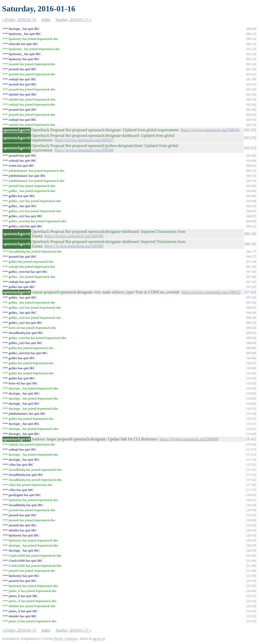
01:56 (251, 89)
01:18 (251, 69)
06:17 (251, 251)
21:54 (251, 581)
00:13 (251, 34)
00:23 (251, 44)
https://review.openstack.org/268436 (210, 130)
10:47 (251, 363)
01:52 (251, 84)
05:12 (251, 206)
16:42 (250, 439)
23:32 (251, 601)
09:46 (251, 348)
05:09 (251, 201)
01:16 (251, 64)
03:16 (251, 120)
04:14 (251, 176)
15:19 (251, 414)
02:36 (251, 104)
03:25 (250, 130)
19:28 (251, 520)
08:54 (251, 328)
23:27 (251, 596)
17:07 (251, 449)
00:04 (251, 29)
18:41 (251, 500)
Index (46, 20)
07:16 (251, 262)
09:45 (251, 343)
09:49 (251, 353)
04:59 (251, 186)
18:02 (251, 495)
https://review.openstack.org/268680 (189, 439)
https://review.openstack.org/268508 (84, 150)
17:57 (251, 490)
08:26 (251, 307)
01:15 (251, 59)
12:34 (251, 378)
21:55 (251, 586)
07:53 (251, 297)
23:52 (251, 616)
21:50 (251, 571)
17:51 (251, 465)
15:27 (251, 419)
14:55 (251, 408)
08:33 (251, 323)
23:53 (251, 621)
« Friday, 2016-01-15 (19, 20)
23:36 (251, 611)
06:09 (251, 221)
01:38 (251, 79)
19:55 (251, 530)
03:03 (251, 115)
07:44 (250, 292)
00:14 (251, 39)
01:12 (251, 49)
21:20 (251, 555)
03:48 (251, 160)
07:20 (251, 277)
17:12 (251, 454)
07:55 (251, 302)
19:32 (251, 525)
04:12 (251, 171)
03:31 (250, 148)
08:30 (251, 318)
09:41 (251, 333)
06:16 (250, 234)
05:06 (251, 191)
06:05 (251, 211)
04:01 (251, 166)
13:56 (251, 388)
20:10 (251, 535)
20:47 (251, 545)
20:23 (251, 540)
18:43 (251, 505)
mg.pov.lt (98, 639)
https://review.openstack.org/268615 (211, 292)
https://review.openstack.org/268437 (84, 140)
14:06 (251, 398)
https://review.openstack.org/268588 (74, 236)
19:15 (251, 515)
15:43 (251, 434)
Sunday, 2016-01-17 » (74, 20)
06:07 (251, 216)
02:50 (251, 109)
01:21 (251, 74)
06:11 (251, 226)
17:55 (251, 485)
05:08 (251, 196)
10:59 (251, 368)
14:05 (251, 393)
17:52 (251, 470)
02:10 (251, 94)
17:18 (251, 460)
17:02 (251, 444)
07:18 (251, 267)
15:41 (251, 429)
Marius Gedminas (66, 639)
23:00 (251, 591)
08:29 (251, 313)
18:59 (251, 510)
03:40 (251, 155)
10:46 (251, 358)
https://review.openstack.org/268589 (74, 246)
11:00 (251, 373)
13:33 (251, 383)
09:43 (251, 338)
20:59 (251, 550)
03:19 (251, 125)
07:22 (251, 282)
